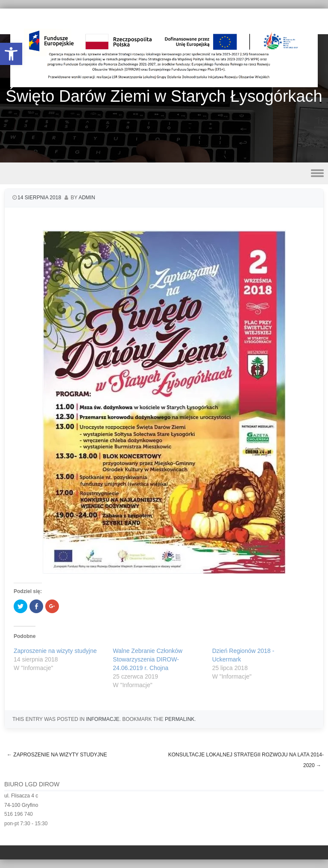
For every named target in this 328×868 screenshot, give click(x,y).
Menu (164, 173)
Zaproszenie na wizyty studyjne (55, 651)
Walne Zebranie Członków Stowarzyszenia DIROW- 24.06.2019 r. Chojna (148, 659)
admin (87, 198)
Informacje (102, 719)
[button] (11, 54)
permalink (180, 719)
